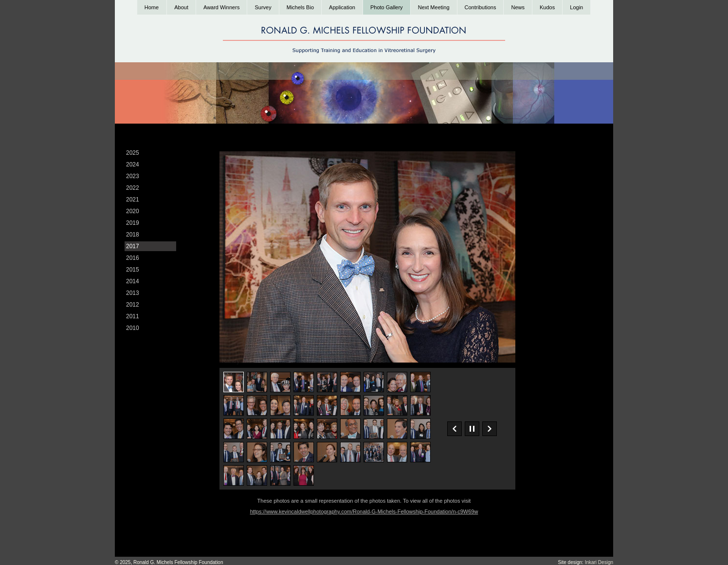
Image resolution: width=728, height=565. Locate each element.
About (181, 7)
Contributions (481, 7)
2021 (133, 200)
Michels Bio (300, 7)
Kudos (547, 7)
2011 (133, 316)
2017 (133, 246)
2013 (133, 293)
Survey (263, 7)
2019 (133, 223)
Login (576, 7)
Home (152, 7)
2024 (133, 164)
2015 (133, 270)
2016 (133, 258)
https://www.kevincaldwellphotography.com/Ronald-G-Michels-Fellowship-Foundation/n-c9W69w (364, 511)
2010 (133, 328)
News (518, 7)
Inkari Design (599, 562)
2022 (133, 188)
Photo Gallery (387, 7)
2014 (133, 281)
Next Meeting (434, 7)
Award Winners (221, 7)
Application (342, 7)
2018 (133, 235)
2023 (133, 176)
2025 (133, 153)
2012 (133, 305)
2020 (133, 211)
